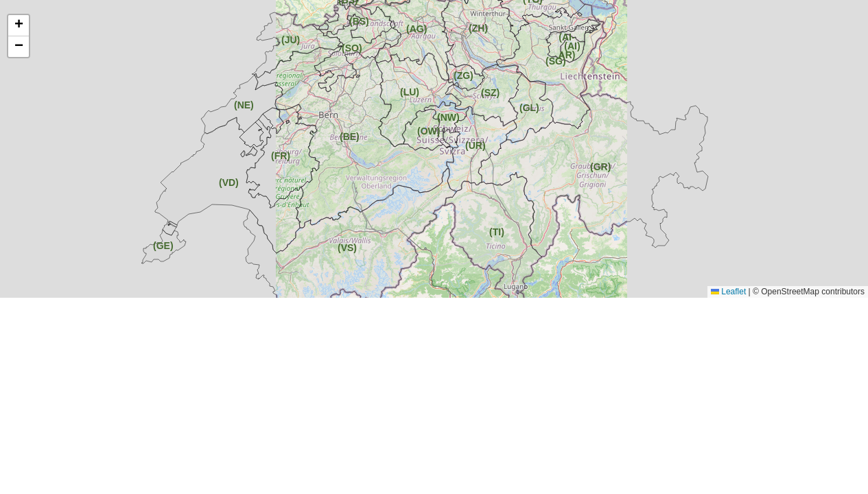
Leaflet (728, 292)
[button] (491, 94)
